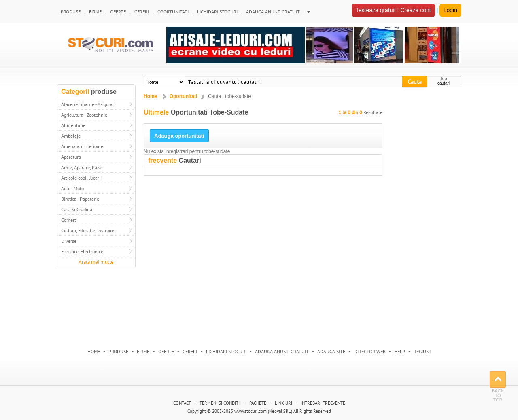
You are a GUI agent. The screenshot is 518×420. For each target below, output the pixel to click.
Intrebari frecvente (323, 403)
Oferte (166, 351)
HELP (400, 351)
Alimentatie (73, 125)
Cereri (190, 351)
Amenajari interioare (82, 146)
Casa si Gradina (77, 209)
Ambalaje (71, 136)
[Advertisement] (424, 213)
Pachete (258, 403)
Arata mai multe (96, 262)
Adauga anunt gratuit (282, 351)
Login (450, 10)
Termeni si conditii (220, 403)
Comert (69, 220)
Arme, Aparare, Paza (81, 167)
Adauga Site (331, 351)
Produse (118, 351)
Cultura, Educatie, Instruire (88, 230)
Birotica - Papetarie (80, 199)
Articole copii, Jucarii (81, 178)
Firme (143, 351)
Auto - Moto (72, 188)
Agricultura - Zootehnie (84, 115)
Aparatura (71, 157)
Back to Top (498, 380)
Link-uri (283, 403)
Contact (182, 403)
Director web (370, 351)
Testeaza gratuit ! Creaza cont (393, 10)
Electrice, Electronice (82, 251)
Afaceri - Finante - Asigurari (88, 104)
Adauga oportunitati (179, 136)
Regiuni (422, 351)
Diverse (69, 241)
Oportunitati (184, 96)
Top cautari (444, 81)
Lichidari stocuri (226, 351)
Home (150, 96)
